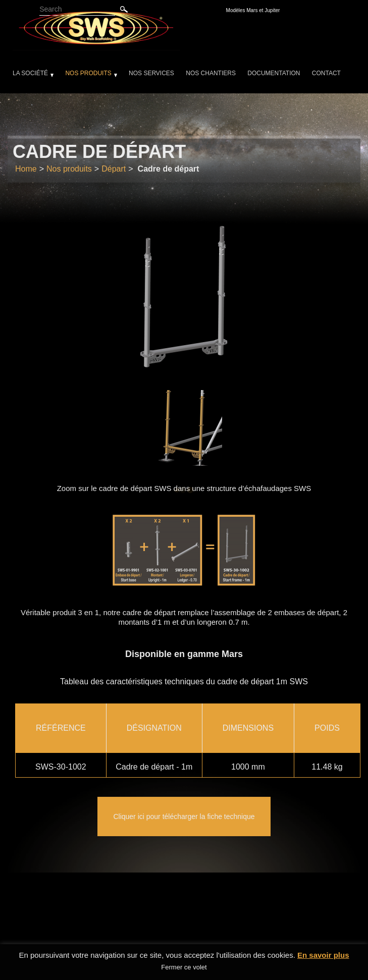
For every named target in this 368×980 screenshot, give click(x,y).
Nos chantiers (211, 73)
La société (30, 73)
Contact (326, 73)
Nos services (151, 73)
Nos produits (88, 73)
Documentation (274, 73)
